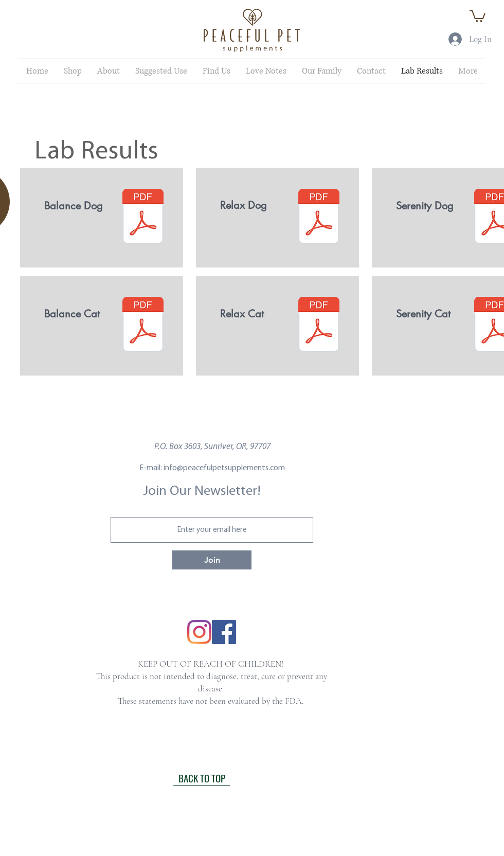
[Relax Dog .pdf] (319, 218)
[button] (478, 15)
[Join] (212, 560)
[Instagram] (199, 632)
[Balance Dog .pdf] (143, 218)
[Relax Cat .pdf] (319, 326)
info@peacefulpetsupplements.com (224, 468)
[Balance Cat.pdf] (143, 326)
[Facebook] (224, 632)
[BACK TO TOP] (202, 778)
